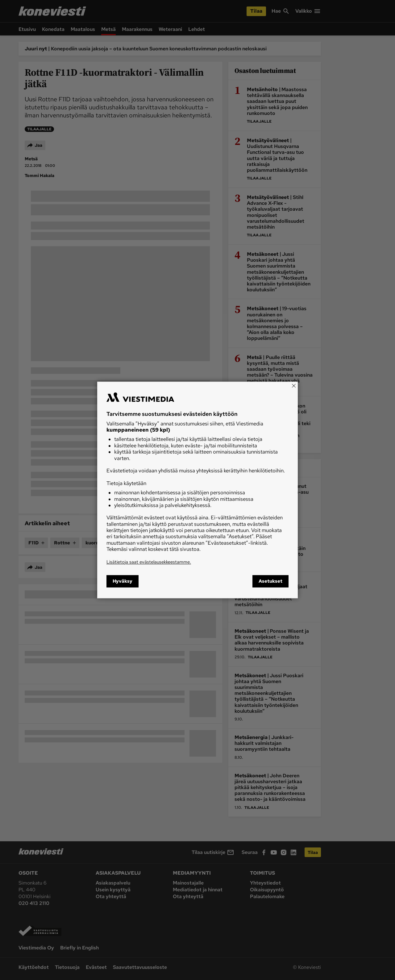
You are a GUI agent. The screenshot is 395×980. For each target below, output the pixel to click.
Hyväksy (123, 581)
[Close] (294, 386)
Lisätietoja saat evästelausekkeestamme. (149, 562)
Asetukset (270, 581)
